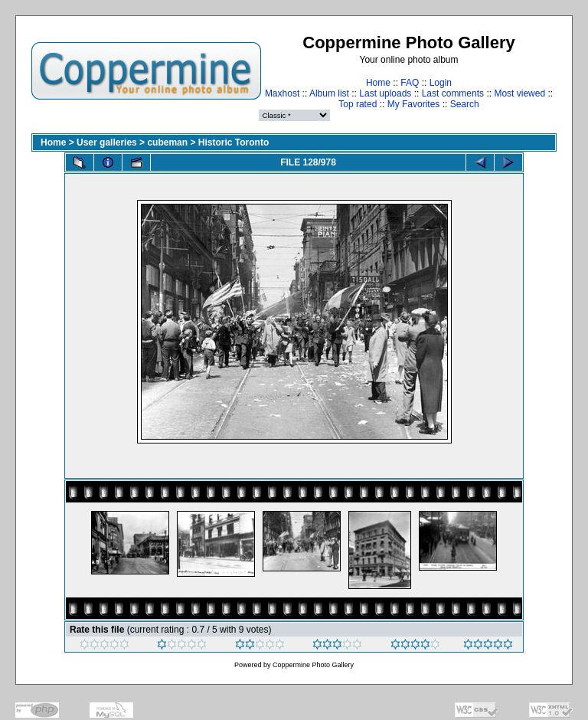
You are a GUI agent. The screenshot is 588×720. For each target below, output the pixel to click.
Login (441, 83)
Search (465, 104)
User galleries (107, 142)
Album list (329, 93)
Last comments (453, 93)
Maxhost (282, 93)
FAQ (410, 83)
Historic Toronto (234, 142)
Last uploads (385, 93)
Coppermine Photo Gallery (313, 665)
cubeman (167, 142)
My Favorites (414, 104)
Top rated (358, 104)
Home (378, 83)
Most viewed (519, 93)
